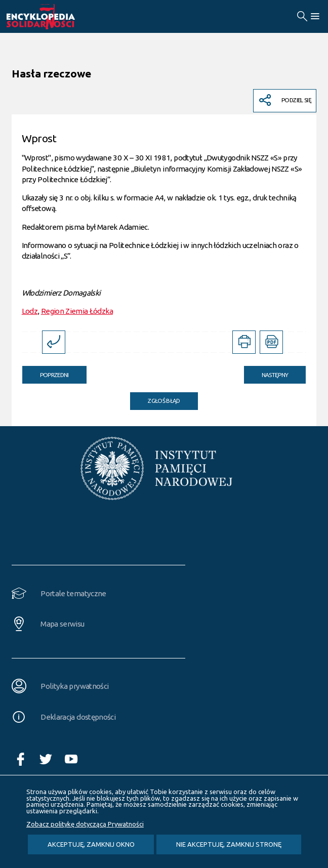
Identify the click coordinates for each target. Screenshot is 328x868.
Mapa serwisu (62, 624)
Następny (266, 372)
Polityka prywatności (74, 686)
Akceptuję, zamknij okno (91, 844)
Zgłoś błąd (164, 401)
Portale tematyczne (73, 593)
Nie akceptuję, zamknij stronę (229, 844)
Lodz (30, 311)
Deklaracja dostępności (78, 717)
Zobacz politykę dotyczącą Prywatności (85, 824)
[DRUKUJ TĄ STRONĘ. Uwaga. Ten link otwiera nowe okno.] (244, 342)
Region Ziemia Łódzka (77, 311)
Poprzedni (46, 372)
